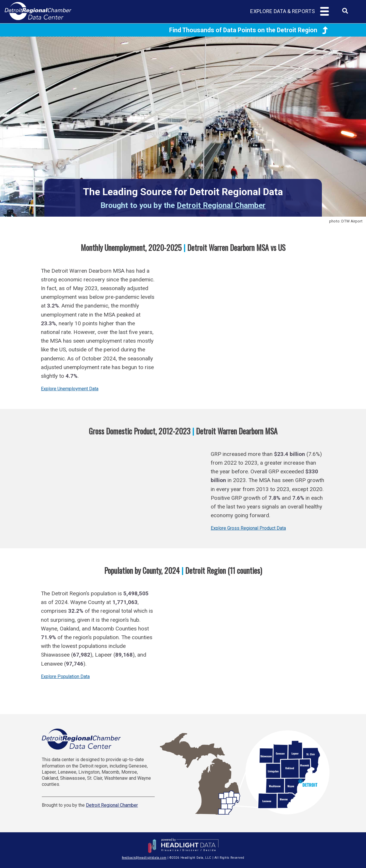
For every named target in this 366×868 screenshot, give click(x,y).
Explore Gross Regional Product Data (248, 528)
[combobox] (345, 13)
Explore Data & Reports (283, 11)
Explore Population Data (65, 676)
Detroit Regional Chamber (221, 205)
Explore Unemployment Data (70, 389)
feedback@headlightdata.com (144, 858)
